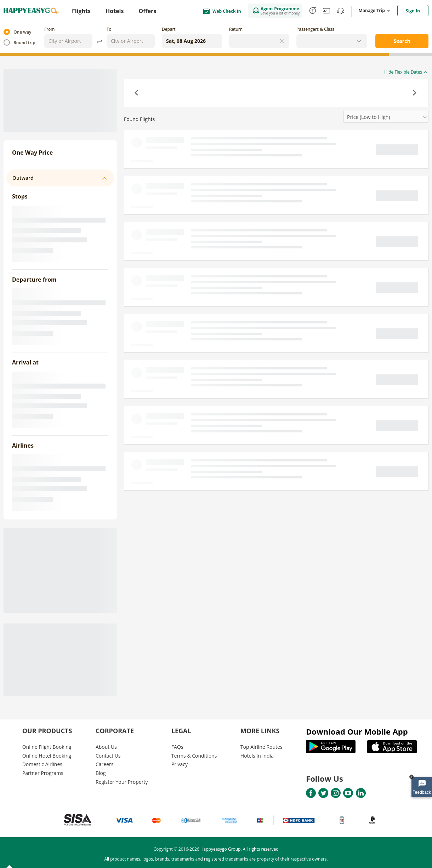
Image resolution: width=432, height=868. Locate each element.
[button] (137, 93)
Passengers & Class (315, 29)
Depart (169, 29)
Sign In (413, 11)
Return (236, 29)
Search (402, 41)
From (49, 29)
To (109, 29)
